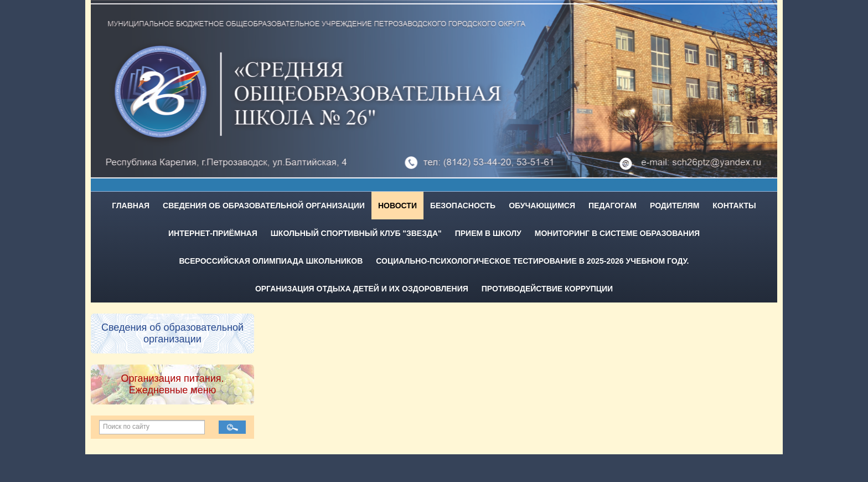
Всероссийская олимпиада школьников (271, 261)
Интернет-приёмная (213, 233)
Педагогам (613, 206)
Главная (131, 206)
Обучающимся (542, 206)
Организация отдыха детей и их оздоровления (362, 289)
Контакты (734, 206)
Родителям (675, 206)
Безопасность (463, 206)
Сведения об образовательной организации (264, 206)
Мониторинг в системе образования (617, 233)
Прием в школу (488, 233)
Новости (397, 206)
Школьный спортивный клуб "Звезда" (356, 233)
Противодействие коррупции (547, 289)
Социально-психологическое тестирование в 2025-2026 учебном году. (532, 261)
